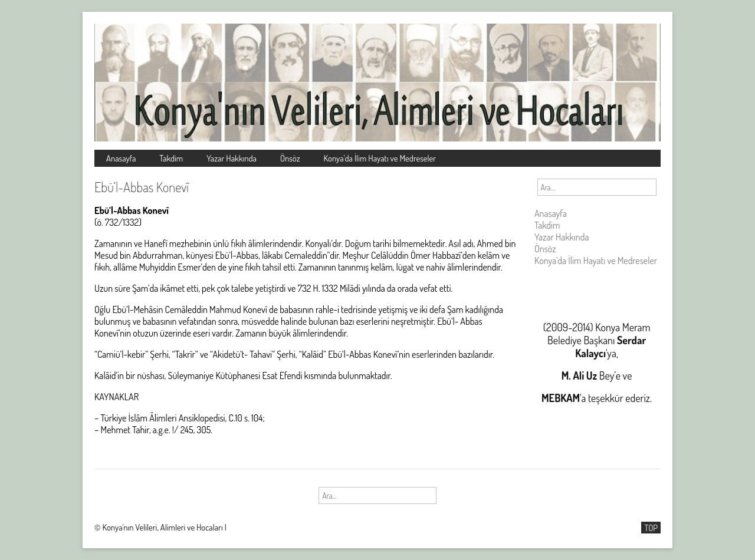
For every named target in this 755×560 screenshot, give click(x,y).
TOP (651, 528)
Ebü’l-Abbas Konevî (142, 187)
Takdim (171, 158)
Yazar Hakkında (232, 158)
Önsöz (290, 158)
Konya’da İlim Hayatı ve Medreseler (380, 158)
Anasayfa (121, 158)
